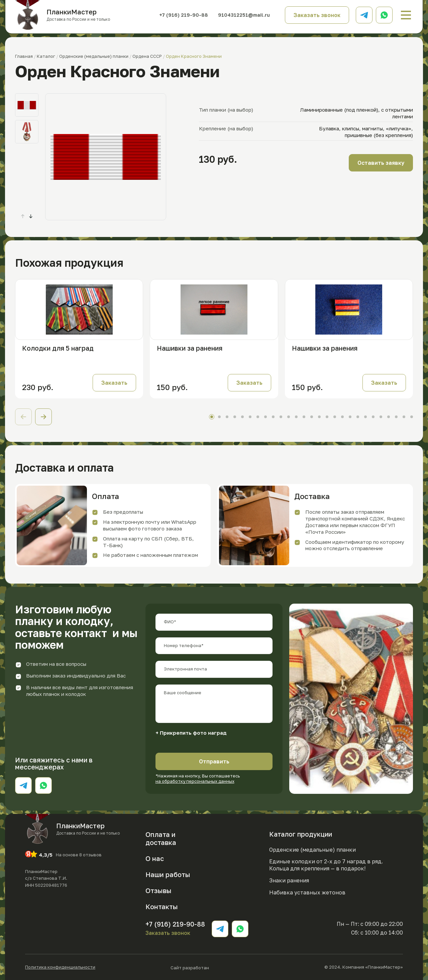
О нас (155, 858)
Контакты (162, 906)
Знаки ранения (289, 880)
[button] (31, 216)
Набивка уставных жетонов (307, 892)
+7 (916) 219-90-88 (184, 15)
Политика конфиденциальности (60, 967)
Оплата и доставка (161, 838)
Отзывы (158, 890)
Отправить (214, 761)
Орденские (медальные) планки (312, 850)
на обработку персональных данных (195, 781)
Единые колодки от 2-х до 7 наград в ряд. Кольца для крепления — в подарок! (326, 865)
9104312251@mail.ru (244, 15)
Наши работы (168, 874)
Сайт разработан (210, 967)
